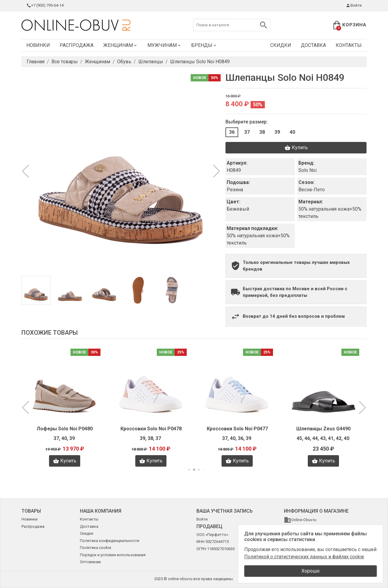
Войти (354, 5)
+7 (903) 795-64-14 (45, 5)
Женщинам (120, 45)
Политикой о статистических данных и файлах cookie (304, 557)
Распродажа (77, 45)
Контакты (349, 45)
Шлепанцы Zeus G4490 (323, 429)
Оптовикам (90, 562)
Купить (296, 148)
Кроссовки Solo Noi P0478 (151, 429)
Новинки (38, 45)
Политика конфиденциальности (110, 541)
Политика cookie (95, 548)
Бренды (204, 45)
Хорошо (311, 571)
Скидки (281, 45)
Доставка (313, 45)
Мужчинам (164, 45)
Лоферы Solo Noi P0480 (65, 429)
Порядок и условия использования (113, 555)
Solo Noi (307, 170)
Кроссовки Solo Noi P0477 (237, 429)
